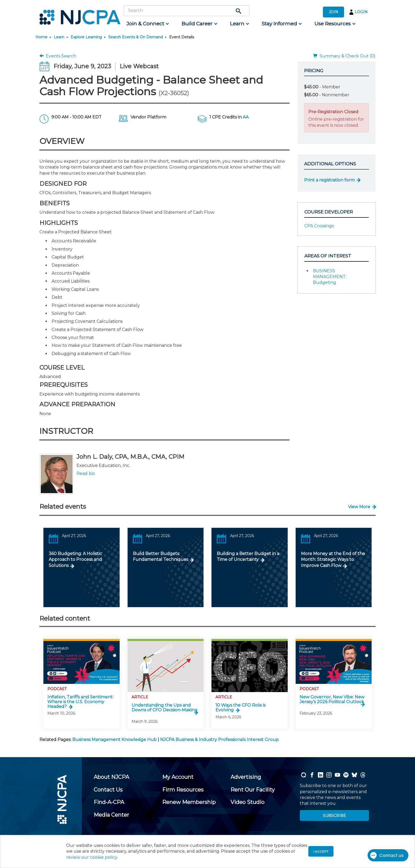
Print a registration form (329, 180)
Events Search (58, 56)
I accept (321, 851)
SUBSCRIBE (334, 816)
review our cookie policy (92, 857)
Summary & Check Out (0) (344, 56)
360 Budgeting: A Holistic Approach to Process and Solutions (75, 560)
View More (359, 507)
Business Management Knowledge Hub (114, 740)
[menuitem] (147, 24)
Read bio (86, 473)
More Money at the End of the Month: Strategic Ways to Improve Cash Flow (333, 560)
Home (41, 37)
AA (246, 117)
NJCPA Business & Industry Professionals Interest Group (219, 740)
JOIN (333, 12)
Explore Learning (86, 37)
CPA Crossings (319, 226)
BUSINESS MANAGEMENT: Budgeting (330, 277)
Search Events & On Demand (136, 37)
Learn (59, 37)
